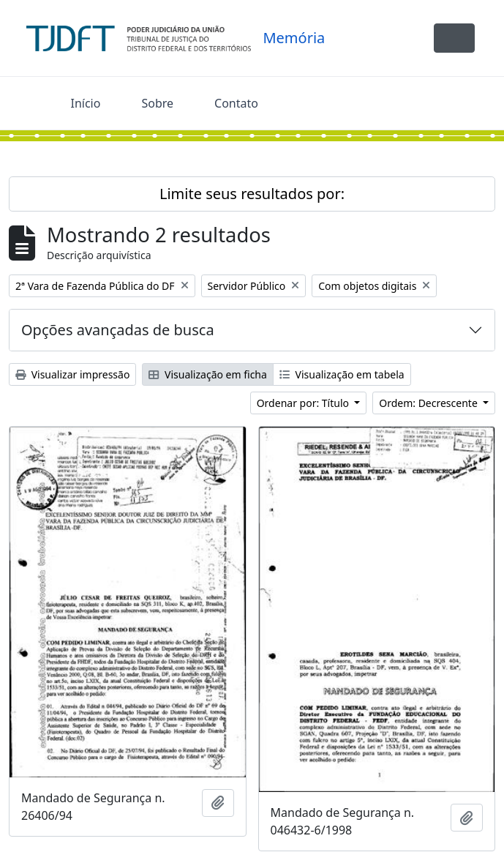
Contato (236, 103)
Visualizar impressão (72, 374)
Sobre (157, 103)
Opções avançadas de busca (118, 330)
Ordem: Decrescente (429, 403)
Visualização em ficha (208, 374)
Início (86, 103)
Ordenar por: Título (304, 403)
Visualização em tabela (342, 374)
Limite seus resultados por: (252, 194)
